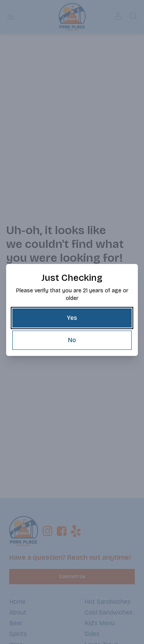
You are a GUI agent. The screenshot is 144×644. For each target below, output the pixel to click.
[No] (72, 340)
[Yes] (72, 318)
